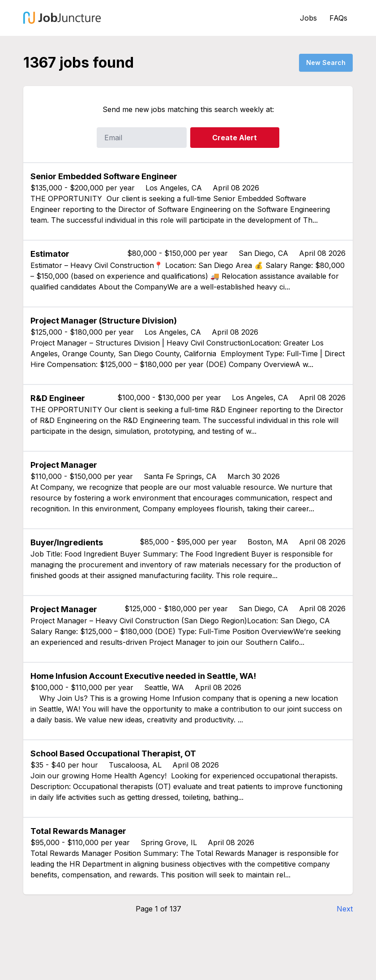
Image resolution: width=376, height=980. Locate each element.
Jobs (308, 18)
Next (345, 909)
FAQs (338, 18)
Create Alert (235, 138)
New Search (326, 63)
